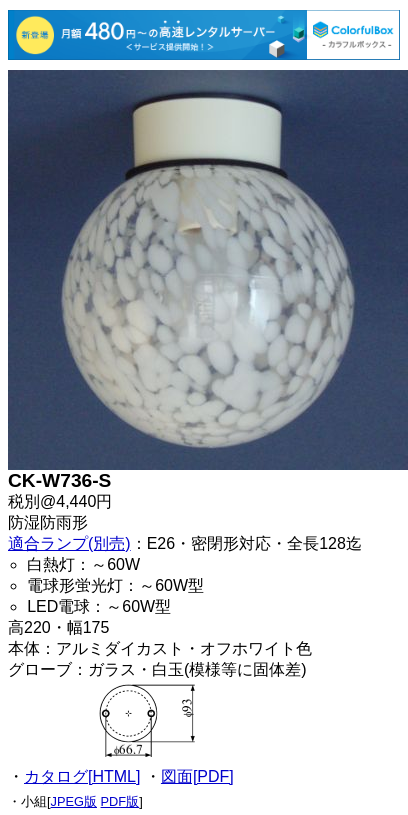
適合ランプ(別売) (69, 543)
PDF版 (120, 801)
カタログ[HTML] (82, 776)
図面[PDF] (197, 776)
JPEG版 (74, 801)
